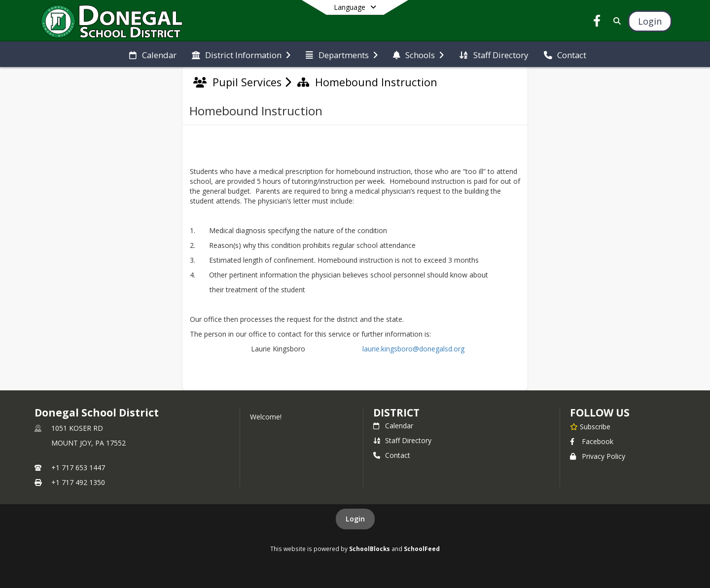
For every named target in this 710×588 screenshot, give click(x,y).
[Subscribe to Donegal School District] (590, 426)
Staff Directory (402, 440)
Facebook (592, 441)
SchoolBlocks (370, 549)
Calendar (393, 426)
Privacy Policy (598, 456)
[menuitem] (153, 54)
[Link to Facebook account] (597, 22)
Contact (392, 455)
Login (355, 519)
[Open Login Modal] (650, 21)
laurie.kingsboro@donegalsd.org (411, 349)
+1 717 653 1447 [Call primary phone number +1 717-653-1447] (78, 467)
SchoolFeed (422, 549)
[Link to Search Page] (615, 21)
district (396, 413)
